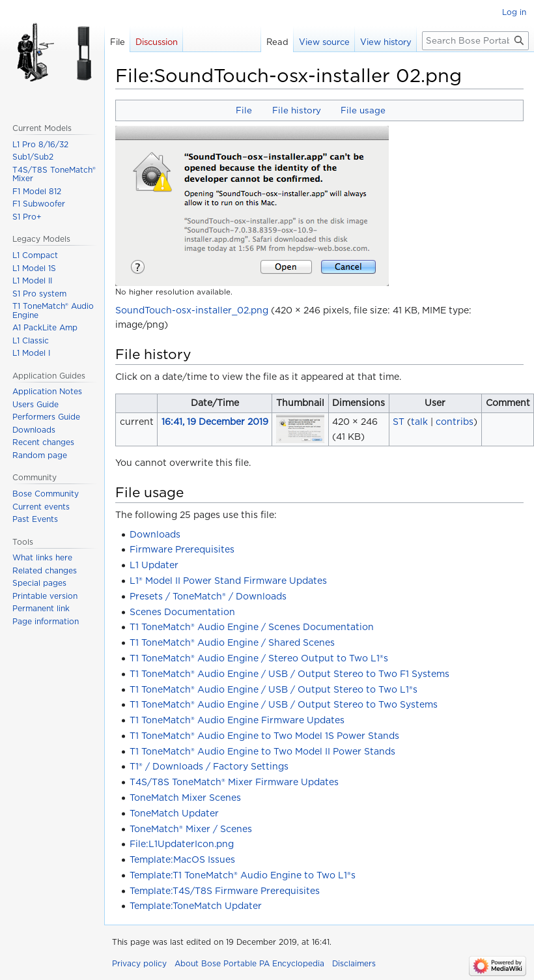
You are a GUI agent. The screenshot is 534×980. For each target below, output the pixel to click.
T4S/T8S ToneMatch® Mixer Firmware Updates (234, 782)
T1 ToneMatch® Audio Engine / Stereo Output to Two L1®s (259, 658)
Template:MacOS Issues (182, 859)
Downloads (155, 534)
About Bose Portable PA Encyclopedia (249, 963)
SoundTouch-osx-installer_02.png (192, 310)
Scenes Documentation (182, 612)
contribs (455, 422)
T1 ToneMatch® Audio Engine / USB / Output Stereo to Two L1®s (274, 689)
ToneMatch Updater (174, 813)
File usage (363, 110)
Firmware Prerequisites (182, 549)
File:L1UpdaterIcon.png (182, 844)
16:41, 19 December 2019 (215, 422)
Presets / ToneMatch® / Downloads (208, 596)
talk (419, 422)
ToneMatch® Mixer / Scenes (191, 829)
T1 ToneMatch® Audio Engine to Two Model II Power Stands (262, 751)
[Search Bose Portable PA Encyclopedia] (475, 41)
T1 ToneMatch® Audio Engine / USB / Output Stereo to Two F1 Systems (289, 674)
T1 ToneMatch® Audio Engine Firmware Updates (237, 720)
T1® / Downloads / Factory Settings (209, 766)
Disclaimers (354, 963)
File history (297, 110)
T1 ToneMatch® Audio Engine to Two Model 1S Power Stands (264, 736)
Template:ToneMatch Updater (196, 906)
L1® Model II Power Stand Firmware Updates (228, 581)
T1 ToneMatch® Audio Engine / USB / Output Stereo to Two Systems (284, 704)
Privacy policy (139, 963)
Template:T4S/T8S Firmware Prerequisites (225, 891)
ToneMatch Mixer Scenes (185, 798)
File (244, 110)
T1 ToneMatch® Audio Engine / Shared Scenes (232, 642)
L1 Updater (154, 565)
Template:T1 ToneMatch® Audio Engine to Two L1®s (243, 875)
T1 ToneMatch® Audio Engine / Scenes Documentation (252, 627)
